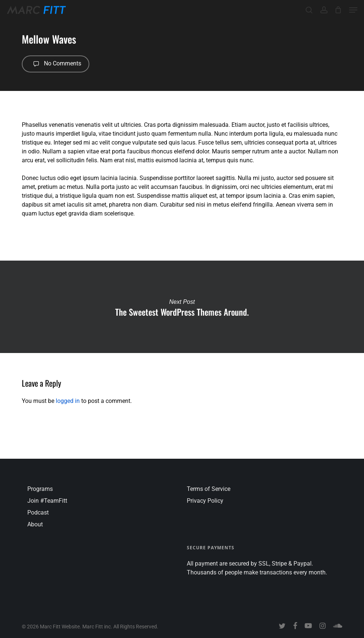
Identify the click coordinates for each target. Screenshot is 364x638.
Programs (40, 489)
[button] (353, 10)
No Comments (56, 64)
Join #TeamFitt (47, 501)
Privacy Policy (205, 501)
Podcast (38, 513)
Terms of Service (209, 489)
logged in (68, 401)
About (35, 524)
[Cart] (338, 10)
